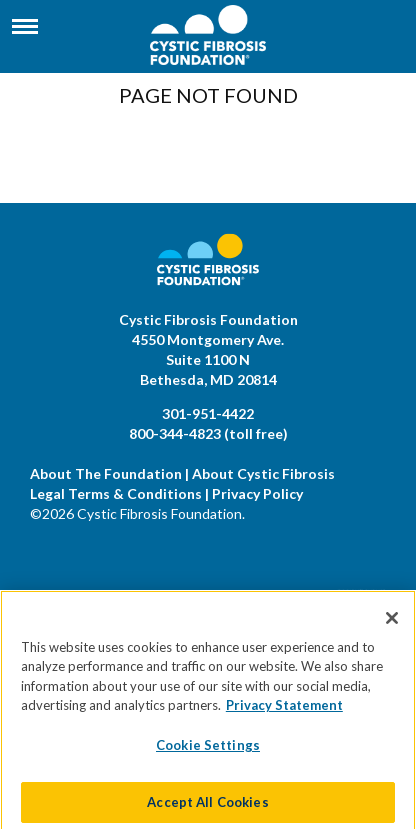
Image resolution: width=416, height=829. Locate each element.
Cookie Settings (208, 755)
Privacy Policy (257, 493)
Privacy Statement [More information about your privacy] (284, 715)
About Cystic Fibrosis (263, 473)
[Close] (392, 627)
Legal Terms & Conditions (116, 493)
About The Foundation (106, 473)
